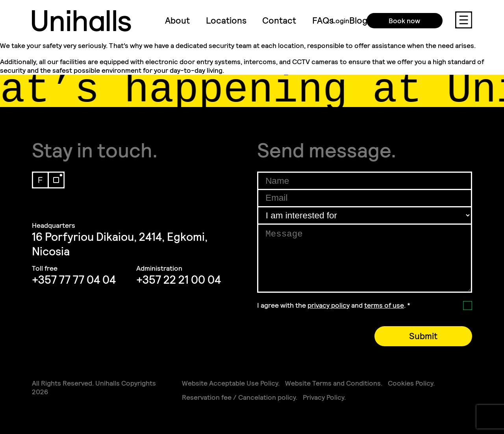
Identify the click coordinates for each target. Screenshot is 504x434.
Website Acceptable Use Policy (230, 383)
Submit (423, 336)
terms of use (384, 305)
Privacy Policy (323, 397)
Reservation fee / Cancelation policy (239, 397)
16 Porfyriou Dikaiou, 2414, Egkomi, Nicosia (120, 244)
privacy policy (329, 305)
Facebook (40, 180)
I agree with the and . (334, 305)
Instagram (56, 180)
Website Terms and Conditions (333, 383)
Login (335, 21)
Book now (399, 21)
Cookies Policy (410, 383)
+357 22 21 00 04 (179, 280)
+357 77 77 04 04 (74, 280)
